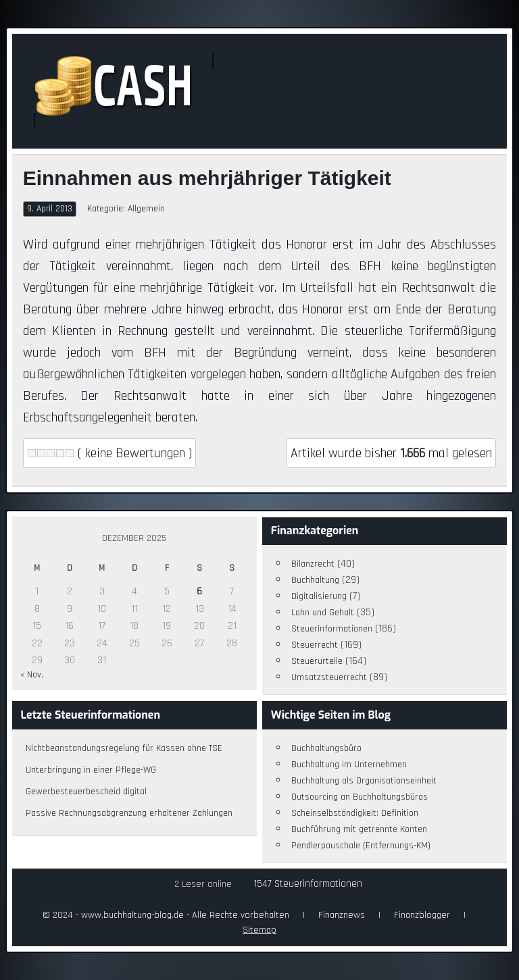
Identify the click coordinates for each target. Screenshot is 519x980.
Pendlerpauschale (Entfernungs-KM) (361, 846)
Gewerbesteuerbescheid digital (86, 792)
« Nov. (32, 675)
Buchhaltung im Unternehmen (349, 765)
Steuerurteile (317, 661)
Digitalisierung (319, 596)
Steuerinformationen (332, 629)
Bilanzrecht (313, 564)
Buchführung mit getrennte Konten (359, 829)
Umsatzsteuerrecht (329, 677)
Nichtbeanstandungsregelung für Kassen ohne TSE (124, 748)
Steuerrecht (315, 645)
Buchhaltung (315, 580)
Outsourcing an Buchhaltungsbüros (360, 797)
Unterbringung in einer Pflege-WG (91, 770)
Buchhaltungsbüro (326, 748)
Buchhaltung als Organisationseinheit (364, 781)
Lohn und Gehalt (323, 613)
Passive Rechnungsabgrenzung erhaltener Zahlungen (129, 813)
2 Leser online (203, 884)
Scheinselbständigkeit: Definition (355, 813)
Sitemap (259, 930)
